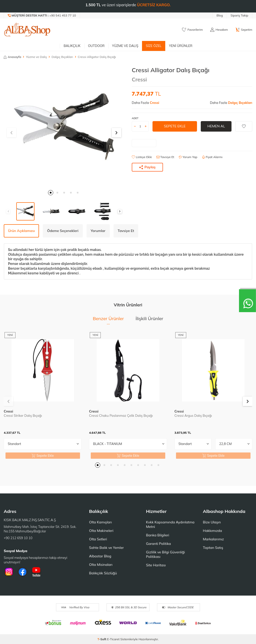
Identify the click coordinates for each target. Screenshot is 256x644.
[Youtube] (36, 572)
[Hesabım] (219, 30)
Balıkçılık (72, 46)
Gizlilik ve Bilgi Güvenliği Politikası (165, 554)
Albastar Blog (100, 556)
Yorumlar (98, 231)
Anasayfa (12, 57)
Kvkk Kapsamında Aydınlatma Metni (170, 524)
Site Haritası (156, 565)
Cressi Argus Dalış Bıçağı (193, 416)
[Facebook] (22, 572)
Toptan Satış (213, 548)
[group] (64, 127)
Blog (220, 15)
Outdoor (96, 46)
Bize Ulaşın (212, 522)
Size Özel (154, 46)
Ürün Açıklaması (21, 231)
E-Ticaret (113, 639)
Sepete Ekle (175, 126)
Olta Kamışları (100, 522)
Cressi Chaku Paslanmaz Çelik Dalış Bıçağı (121, 416)
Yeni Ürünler (181, 46)
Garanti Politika (158, 544)
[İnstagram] (9, 572)
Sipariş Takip (239, 15)
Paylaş (147, 167)
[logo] (27, 30)
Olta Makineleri (101, 531)
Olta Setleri (98, 539)
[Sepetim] (244, 30)
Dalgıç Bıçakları (62, 57)
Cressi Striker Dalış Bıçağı (23, 416)
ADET (135, 118)
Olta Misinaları (101, 565)
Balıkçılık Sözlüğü (103, 573)
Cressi (139, 79)
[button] (51, 193)
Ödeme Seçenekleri (63, 231)
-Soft (102, 639)
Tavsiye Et (165, 157)
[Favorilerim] (192, 30)
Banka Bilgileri (158, 535)
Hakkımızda (212, 531)
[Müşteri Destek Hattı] (42, 15)
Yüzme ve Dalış (125, 46)
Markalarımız (213, 539)
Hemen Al (216, 126)
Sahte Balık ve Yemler (106, 548)
